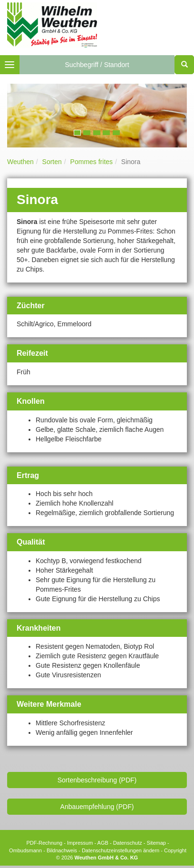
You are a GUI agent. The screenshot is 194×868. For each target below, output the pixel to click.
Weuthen (20, 162)
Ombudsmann (25, 850)
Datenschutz (128, 843)
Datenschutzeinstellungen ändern (121, 850)
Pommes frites (92, 162)
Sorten (52, 162)
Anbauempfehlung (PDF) (97, 807)
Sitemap (156, 843)
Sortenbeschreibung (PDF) (97, 780)
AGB (103, 843)
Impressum (80, 843)
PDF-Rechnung (44, 843)
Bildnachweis (62, 850)
